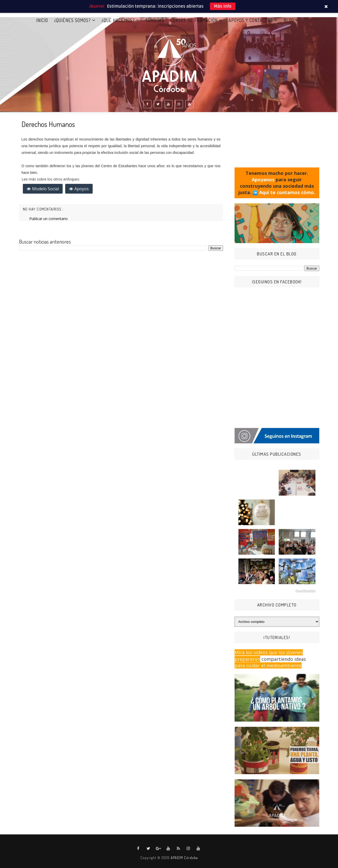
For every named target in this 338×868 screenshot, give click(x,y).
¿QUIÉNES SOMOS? (73, 20)
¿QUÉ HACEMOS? (118, 20)
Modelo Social (45, 189)
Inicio (42, 20)
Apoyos (82, 189)
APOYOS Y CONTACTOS (251, 20)
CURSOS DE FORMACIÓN (194, 20)
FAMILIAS (155, 20)
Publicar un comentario (49, 219)
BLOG (289, 20)
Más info (223, 6)
